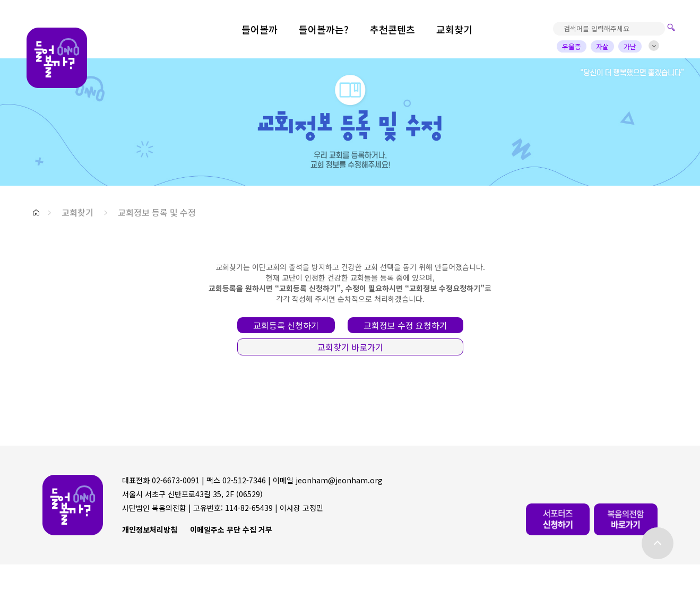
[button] (36, 212)
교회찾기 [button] (77, 212)
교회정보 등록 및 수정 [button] (157, 212)
